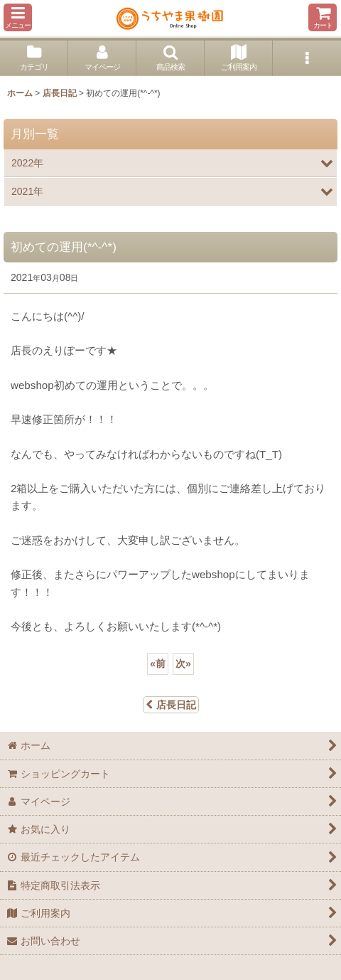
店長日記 (171, 705)
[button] (18, 17)
